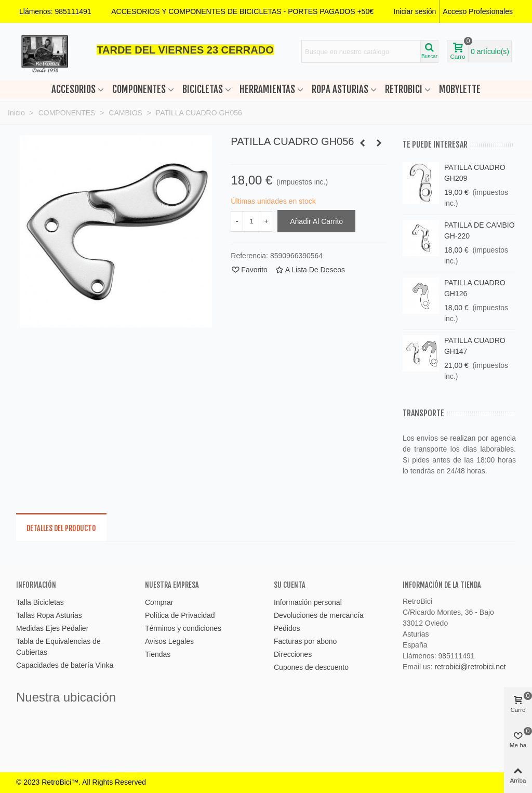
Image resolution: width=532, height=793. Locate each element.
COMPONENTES (139, 89)
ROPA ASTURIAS (340, 89)
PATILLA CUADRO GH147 (475, 346)
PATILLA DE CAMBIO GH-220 (480, 230)
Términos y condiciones (183, 628)
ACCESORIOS (74, 89)
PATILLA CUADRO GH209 (475, 173)
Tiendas (158, 654)
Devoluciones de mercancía (319, 615)
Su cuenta (290, 585)
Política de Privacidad (180, 615)
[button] (242, 11)
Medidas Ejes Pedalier (52, 628)
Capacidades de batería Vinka (65, 665)
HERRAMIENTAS (267, 89)
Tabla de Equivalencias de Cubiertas (58, 647)
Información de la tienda (442, 585)
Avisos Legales (169, 641)
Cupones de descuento (311, 667)
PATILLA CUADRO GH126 (475, 288)
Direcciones (293, 654)
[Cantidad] (251, 221)
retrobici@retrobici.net (470, 667)
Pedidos (287, 628)
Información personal (308, 602)
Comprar (159, 602)
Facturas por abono (305, 641)
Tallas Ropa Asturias (49, 615)
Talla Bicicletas (40, 602)
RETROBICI (404, 89)
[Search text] (361, 51)
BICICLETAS (203, 89)
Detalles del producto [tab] (61, 528)
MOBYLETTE (460, 89)
